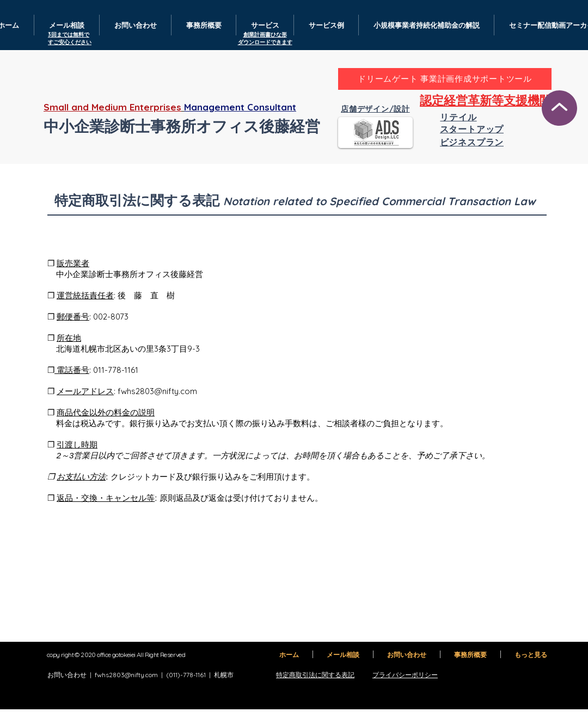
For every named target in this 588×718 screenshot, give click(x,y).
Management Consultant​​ (240, 107)
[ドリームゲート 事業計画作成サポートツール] (445, 79)
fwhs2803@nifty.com (157, 391)
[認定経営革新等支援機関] (486, 101)
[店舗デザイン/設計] (375, 109)
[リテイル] (458, 118)
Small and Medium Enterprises (112, 107)
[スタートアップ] (472, 130)
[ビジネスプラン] (472, 142)
